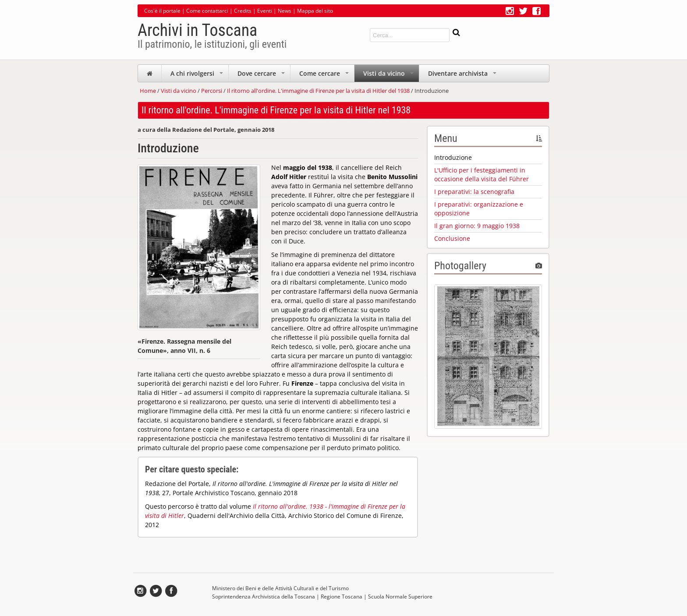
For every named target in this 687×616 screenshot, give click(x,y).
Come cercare (325, 76)
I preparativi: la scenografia (474, 192)
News (285, 11)
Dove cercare (262, 76)
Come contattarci (207, 11)
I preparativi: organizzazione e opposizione (479, 209)
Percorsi (212, 91)
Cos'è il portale (162, 11)
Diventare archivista (463, 76)
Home (148, 91)
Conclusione (452, 238)
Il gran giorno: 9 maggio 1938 (477, 226)
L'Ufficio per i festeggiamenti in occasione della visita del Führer (482, 174)
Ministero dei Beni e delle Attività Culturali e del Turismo (280, 588)
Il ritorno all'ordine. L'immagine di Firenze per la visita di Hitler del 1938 (318, 91)
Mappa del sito (315, 11)
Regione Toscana (342, 597)
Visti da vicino (389, 76)
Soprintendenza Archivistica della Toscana (264, 597)
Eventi (265, 11)
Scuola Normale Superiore (400, 597)
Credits (243, 11)
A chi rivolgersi (198, 76)
